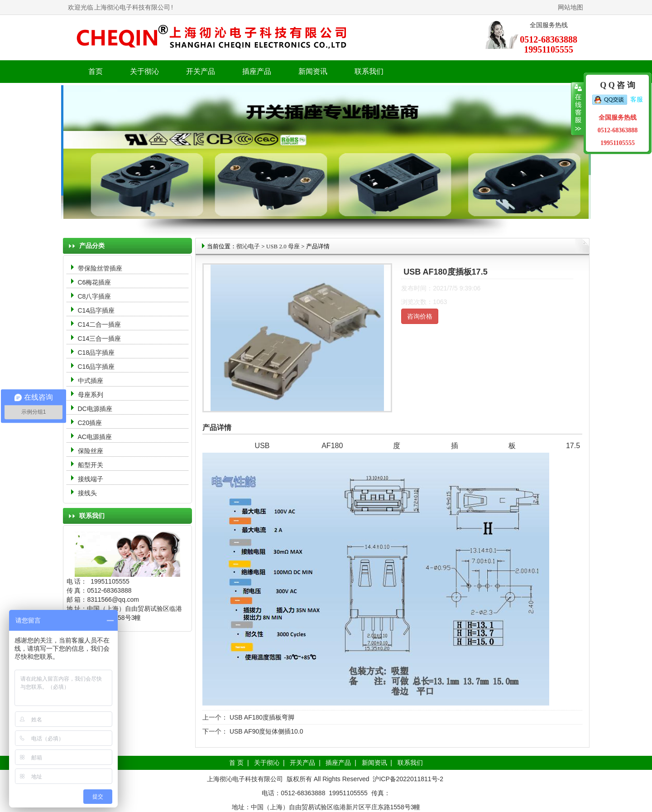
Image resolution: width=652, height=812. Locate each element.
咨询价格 (420, 316)
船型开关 (91, 465)
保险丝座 (91, 451)
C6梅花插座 (95, 282)
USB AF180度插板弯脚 (261, 717)
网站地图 (570, 7)
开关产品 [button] (201, 71)
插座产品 (338, 763)
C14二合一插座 (100, 324)
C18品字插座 (96, 353)
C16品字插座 (96, 367)
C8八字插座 (95, 296)
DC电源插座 (96, 409)
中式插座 (91, 381)
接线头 (87, 493)
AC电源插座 (96, 437)
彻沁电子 (248, 246)
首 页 (236, 763)
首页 (96, 71)
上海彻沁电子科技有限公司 (132, 7)
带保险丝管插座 (101, 268)
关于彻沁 (144, 71)
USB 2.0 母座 (283, 246)
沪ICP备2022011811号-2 (408, 779)
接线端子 (91, 479)
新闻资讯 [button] (313, 71)
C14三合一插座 (100, 338)
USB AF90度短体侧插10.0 (266, 731)
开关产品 (302, 763)
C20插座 (90, 423)
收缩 (578, 109)
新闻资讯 (374, 763)
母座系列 (91, 395)
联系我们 (369, 71)
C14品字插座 (96, 310)
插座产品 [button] (257, 71)
